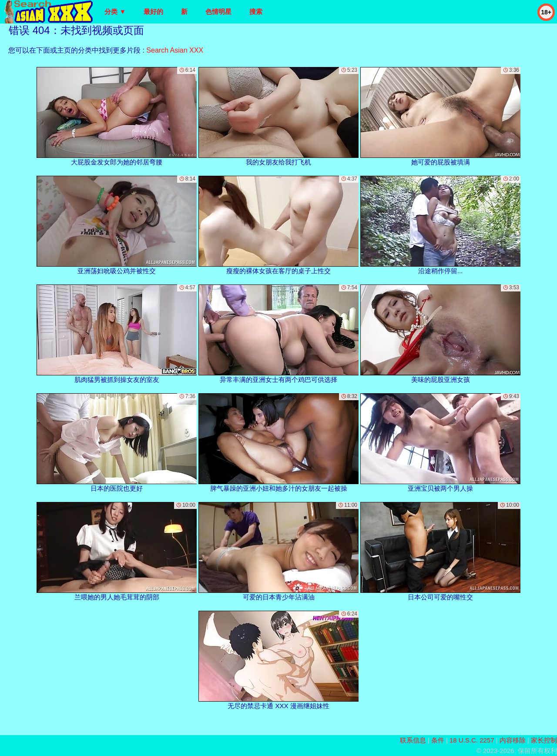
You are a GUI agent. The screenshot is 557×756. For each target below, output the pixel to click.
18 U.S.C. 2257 (472, 740)
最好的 (153, 12)
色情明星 (218, 12)
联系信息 (413, 740)
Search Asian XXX (175, 50)
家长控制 (544, 740)
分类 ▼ (115, 12)
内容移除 (513, 740)
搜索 (256, 12)
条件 (438, 740)
